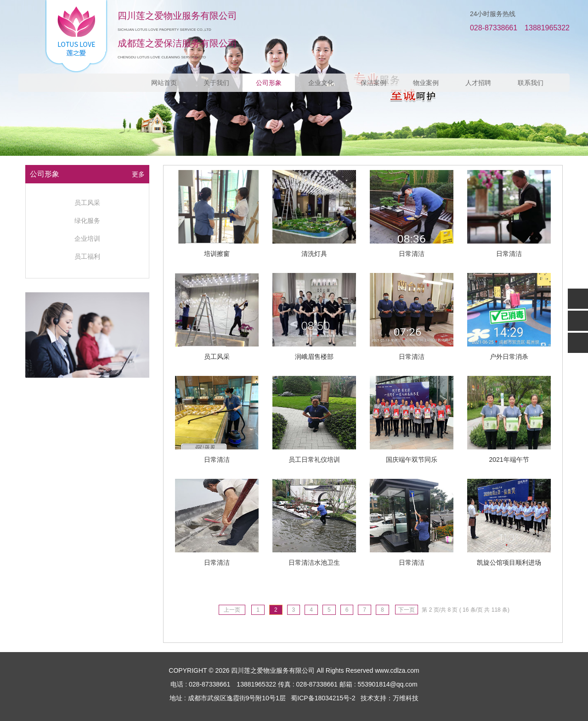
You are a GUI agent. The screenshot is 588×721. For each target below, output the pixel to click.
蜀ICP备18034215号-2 (323, 698)
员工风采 (87, 203)
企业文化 (321, 83)
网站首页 (164, 83)
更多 (138, 174)
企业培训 (87, 238)
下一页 (407, 610)
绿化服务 (87, 221)
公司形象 (269, 83)
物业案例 (426, 83)
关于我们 (216, 83)
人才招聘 (478, 83)
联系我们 (531, 83)
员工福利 (87, 256)
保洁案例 (373, 83)
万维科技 (406, 698)
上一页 (232, 610)
